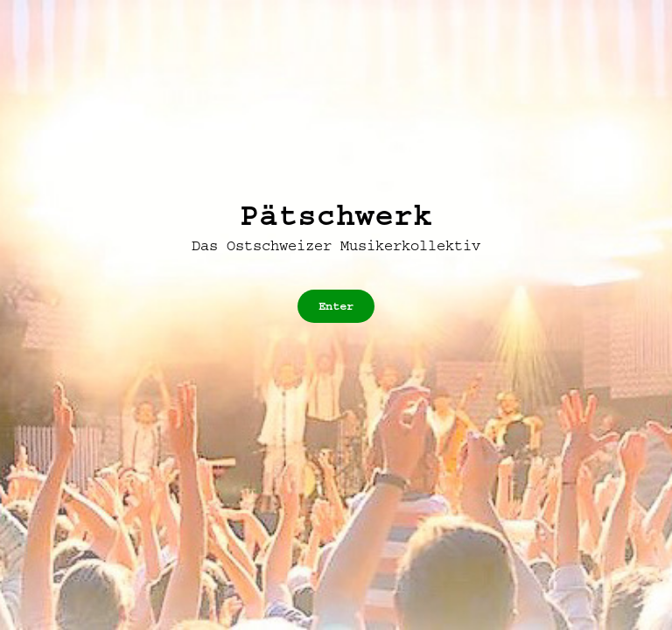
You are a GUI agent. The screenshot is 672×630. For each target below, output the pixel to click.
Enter (336, 306)
